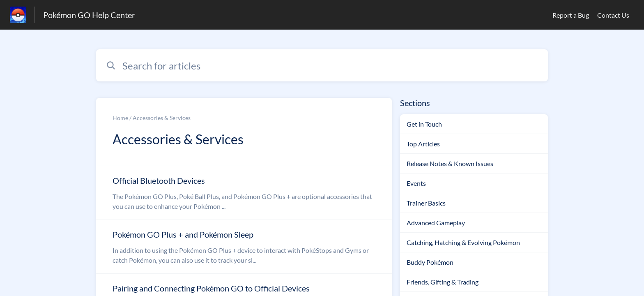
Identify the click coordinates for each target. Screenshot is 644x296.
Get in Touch (424, 124)
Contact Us (613, 15)
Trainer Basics (426, 203)
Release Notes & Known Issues (450, 163)
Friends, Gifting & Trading (443, 282)
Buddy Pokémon (430, 262)
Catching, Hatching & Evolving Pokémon (463, 242)
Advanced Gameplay (436, 223)
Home (120, 118)
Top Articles (423, 144)
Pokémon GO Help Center (89, 15)
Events (416, 183)
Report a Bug (571, 15)
